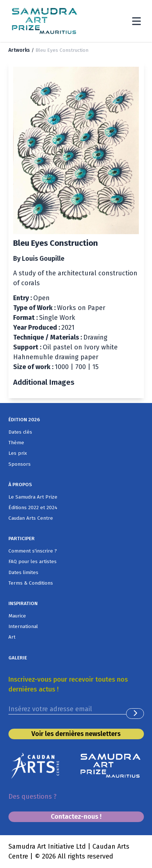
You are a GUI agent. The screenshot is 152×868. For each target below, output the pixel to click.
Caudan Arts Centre (31, 518)
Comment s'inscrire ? (33, 551)
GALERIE (18, 658)
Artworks (19, 50)
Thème (16, 443)
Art (12, 637)
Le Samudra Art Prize (33, 497)
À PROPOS (20, 485)
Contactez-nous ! (76, 817)
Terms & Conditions (31, 583)
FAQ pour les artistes (33, 561)
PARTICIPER (22, 538)
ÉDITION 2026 (24, 420)
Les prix (18, 453)
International (23, 626)
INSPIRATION (23, 603)
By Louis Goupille (39, 259)
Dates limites (23, 572)
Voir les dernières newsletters (76, 734)
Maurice (17, 616)
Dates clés (20, 432)
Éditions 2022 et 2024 (33, 507)
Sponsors (20, 464)
